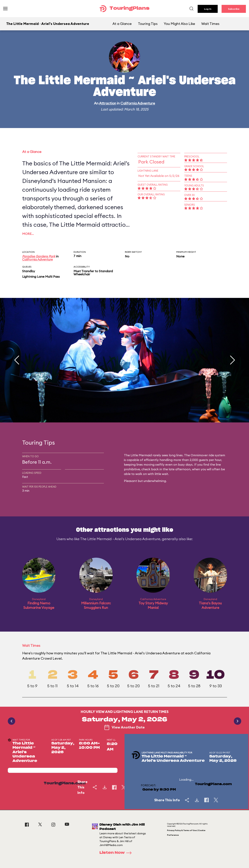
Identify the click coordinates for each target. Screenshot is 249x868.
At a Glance (122, 24)
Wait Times (210, 24)
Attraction (108, 103)
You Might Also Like (179, 24)
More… (28, 234)
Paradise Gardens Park (39, 256)
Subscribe (234, 9)
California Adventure (138, 103)
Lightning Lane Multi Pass (41, 276)
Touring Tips (148, 24)
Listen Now (117, 853)
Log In (208, 9)
